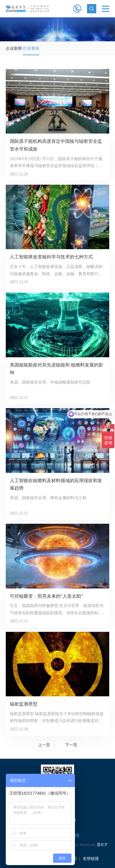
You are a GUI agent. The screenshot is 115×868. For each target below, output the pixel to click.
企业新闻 (14, 48)
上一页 (44, 745)
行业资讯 (31, 48)
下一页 (71, 745)
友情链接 (91, 859)
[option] (57, 29)
